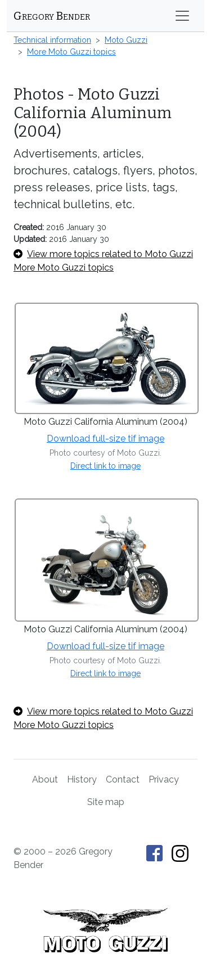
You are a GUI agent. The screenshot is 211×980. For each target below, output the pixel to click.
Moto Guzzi (126, 40)
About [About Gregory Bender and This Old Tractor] (45, 779)
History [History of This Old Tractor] (82, 779)
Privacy (164, 779)
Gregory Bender (52, 16)
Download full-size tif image (105, 439)
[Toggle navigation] (182, 16)
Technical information (52, 40)
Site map (106, 802)
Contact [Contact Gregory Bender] (123, 779)
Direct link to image (105, 466)
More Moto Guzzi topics (71, 52)
